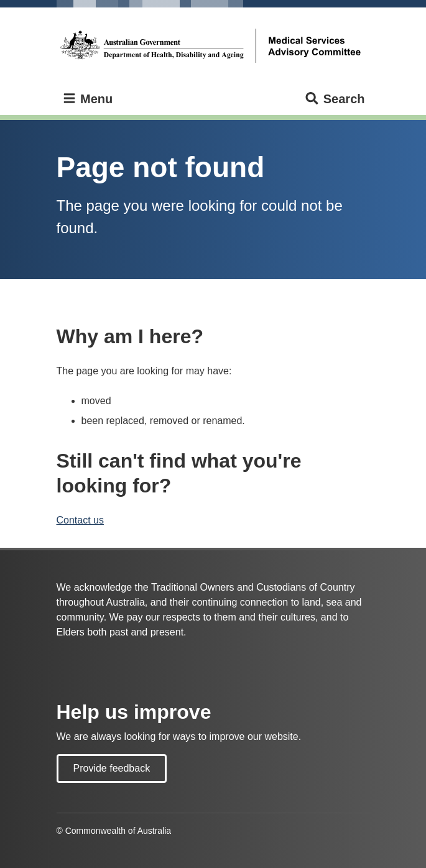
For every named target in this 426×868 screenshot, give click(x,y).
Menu (87, 99)
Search (334, 99)
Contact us (80, 520)
